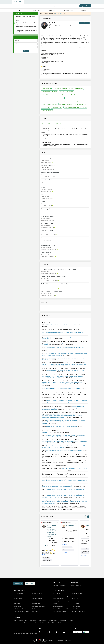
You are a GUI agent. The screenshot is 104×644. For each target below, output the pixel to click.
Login (90, 2)
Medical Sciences (76, 606)
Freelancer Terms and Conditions (38, 623)
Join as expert (83, 2)
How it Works (33, 621)
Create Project (84, 23)
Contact (26, 51)
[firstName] (26, 41)
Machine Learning (47, 560)
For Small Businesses (18, 593)
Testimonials (63, 621)
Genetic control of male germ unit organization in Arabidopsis (62, 426)
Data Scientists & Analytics (20, 596)
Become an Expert (37, 584)
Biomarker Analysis (82, 104)
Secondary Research (37, 599)
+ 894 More (45, 563)
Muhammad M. (70, 526)
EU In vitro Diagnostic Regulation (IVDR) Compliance (55, 101)
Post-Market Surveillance (60, 89)
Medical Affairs (75, 601)
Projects (33, 6)
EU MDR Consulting (37, 593)
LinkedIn (66, 632)
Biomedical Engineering (77, 593)
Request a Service (85, 6)
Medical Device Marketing (77, 89)
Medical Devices (46, 89)
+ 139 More (64, 553)
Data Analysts (36, 10)
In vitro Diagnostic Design (67, 104)
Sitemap (71, 621)
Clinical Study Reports (58, 606)
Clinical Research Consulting (20, 609)
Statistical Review (18, 601)
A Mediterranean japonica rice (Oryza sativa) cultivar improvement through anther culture (65, 363)
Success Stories (23, 621)
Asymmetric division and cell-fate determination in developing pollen (64, 450)
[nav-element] (85, 517)
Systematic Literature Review (78, 611)
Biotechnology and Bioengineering (61, 601)
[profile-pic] (44, 526)
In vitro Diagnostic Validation (50, 104)
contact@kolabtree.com (77, 585)
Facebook (59, 632)
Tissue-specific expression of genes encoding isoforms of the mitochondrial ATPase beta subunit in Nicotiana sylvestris (63, 447)
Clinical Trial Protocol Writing (78, 596)
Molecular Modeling (67, 547)
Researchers (83, 10)
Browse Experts (43, 621)
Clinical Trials (46, 107)
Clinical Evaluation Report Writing (21, 611)
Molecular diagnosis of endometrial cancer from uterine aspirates (63, 388)
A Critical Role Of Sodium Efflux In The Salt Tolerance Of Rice (62, 325)
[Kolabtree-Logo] (18, 2)
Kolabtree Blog (43, 632)
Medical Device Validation (67, 92)
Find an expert (25, 6)
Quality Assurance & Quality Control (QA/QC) (54, 111)
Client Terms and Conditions (20, 623)
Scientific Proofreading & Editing (60, 596)
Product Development (71, 124)
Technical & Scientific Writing (59, 611)
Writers (21, 10)
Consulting (59, 124)
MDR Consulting (75, 604)
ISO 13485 (70, 98)
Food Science (17, 604)
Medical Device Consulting (39, 606)
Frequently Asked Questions (59, 585)
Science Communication (58, 599)
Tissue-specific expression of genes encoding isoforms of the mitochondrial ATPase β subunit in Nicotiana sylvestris (65, 480)
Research (51, 124)
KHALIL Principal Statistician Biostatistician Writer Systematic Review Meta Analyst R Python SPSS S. (52, 531)
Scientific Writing (36, 596)
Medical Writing (17, 606)
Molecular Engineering (68, 550)
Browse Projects (53, 621)
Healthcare (35, 609)
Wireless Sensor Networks (88, 549)
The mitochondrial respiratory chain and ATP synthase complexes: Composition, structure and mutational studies (65, 441)
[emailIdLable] (26, 47)
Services (46, 6)
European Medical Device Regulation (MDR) (53, 98)
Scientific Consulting (18, 599)
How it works (17, 6)
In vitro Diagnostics (77, 101)
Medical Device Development (50, 92)
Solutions (39, 6)
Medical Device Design (48, 95)
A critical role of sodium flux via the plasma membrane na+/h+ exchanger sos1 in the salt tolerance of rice (64, 333)
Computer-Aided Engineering (86, 552)
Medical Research (37, 611)
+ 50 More (84, 556)
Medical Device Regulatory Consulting (67, 95)
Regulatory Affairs (57, 107)
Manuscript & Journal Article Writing (61, 609)
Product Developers (68, 10)
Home (15, 621)
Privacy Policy (52, 623)
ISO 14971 (79, 98)
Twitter (52, 632)
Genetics (55, 604)
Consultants (52, 10)
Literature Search (36, 601)
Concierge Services (55, 6)
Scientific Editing (36, 604)
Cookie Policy (61, 623)
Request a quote (59, 13)
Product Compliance (74, 111)
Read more (45, 555)
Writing (44, 124)
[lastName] (26, 44)
